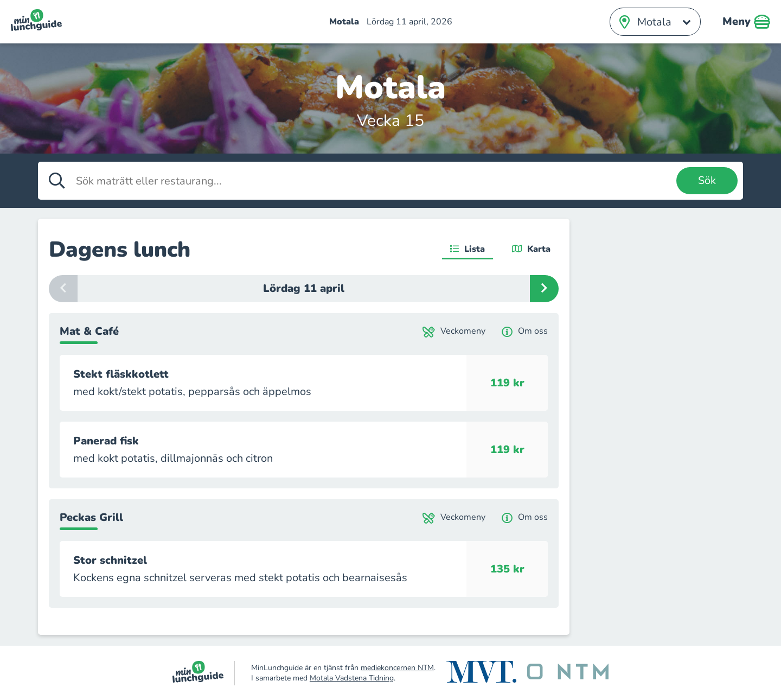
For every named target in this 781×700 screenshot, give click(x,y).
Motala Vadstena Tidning (352, 678)
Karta (531, 249)
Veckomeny (454, 331)
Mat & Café (89, 331)
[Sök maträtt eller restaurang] (373, 181)
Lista (468, 249)
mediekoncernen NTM (397, 668)
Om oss (525, 331)
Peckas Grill (91, 517)
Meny (746, 22)
